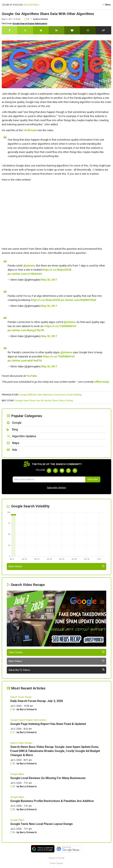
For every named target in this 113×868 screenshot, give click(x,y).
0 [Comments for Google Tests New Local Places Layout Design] (13, 832)
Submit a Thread (56, 858)
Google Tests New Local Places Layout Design (41, 824)
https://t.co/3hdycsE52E (57, 270)
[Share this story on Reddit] (41, 30)
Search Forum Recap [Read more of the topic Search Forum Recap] (21, 697)
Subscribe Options (56, 488)
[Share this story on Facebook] (10, 30)
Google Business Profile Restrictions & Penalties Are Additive (52, 801)
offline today (101, 382)
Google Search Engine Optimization (30, 24)
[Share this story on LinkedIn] (56, 30)
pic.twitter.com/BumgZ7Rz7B (26, 330)
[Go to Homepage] (21, 5)
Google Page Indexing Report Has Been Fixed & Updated (48, 724)
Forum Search (57, 863)
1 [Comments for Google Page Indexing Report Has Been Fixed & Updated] (13, 732)
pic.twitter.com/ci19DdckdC (25, 274)
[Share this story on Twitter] (25, 30)
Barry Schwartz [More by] (42, 19)
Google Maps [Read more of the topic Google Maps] (17, 774)
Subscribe (93, 479)
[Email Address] (49, 479)
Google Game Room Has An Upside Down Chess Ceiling (44, 401)
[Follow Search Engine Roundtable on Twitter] (55, 471)
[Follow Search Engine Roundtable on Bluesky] (62, 471)
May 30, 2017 (49, 280)
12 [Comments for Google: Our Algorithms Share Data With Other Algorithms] (27, 19)
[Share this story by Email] (88, 30)
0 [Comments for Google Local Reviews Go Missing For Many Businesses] (13, 786)
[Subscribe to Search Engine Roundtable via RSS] (75, 471)
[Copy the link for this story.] (103, 30)
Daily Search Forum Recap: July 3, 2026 (37, 701)
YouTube (31, 376)
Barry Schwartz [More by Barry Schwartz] (28, 709)
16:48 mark (30, 130)
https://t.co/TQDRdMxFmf (60, 326)
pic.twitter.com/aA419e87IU (25, 361)
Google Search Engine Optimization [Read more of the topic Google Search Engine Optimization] (28, 720)
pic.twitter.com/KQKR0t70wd (78, 300)
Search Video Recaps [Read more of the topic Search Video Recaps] (21, 743)
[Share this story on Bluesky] (72, 30)
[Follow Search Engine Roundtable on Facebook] (49, 471)
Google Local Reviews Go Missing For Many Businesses (48, 778)
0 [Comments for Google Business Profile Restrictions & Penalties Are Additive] (13, 809)
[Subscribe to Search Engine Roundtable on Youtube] (68, 471)
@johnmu (29, 266)
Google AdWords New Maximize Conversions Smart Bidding (51, 395)
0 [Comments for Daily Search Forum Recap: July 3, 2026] (13, 709)
